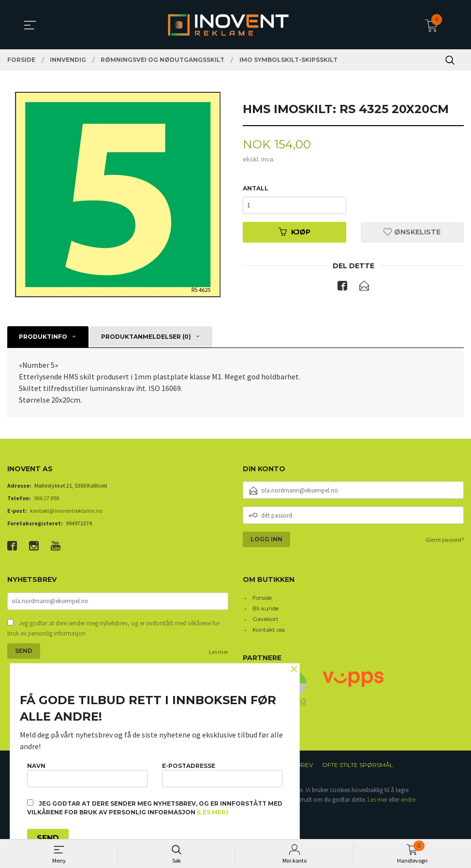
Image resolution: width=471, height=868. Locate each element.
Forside (262, 598)
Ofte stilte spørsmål (358, 765)
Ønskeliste (412, 232)
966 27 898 (46, 499)
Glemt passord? (445, 540)
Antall (256, 188)
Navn (87, 774)
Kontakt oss (269, 630)
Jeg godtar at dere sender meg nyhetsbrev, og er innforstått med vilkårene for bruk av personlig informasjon (113, 629)
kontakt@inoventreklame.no (66, 511)
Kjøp (294, 232)
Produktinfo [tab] (43, 337)
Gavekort (265, 619)
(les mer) (213, 812)
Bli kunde (265, 609)
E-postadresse (222, 774)
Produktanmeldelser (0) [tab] (146, 337)
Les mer (219, 652)
